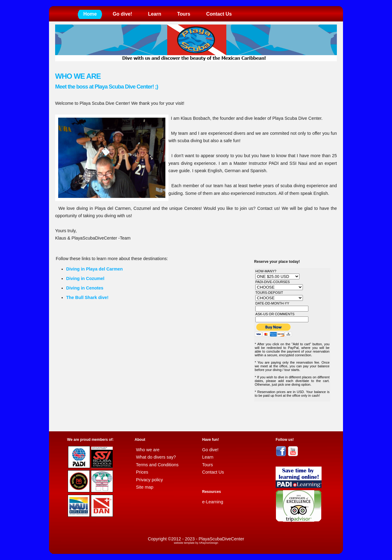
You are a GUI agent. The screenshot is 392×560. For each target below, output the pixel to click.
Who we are (148, 450)
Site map (145, 487)
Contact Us (219, 14)
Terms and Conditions (157, 465)
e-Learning (213, 502)
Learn (155, 14)
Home (90, 14)
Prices (142, 472)
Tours (184, 14)
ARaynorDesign (208, 543)
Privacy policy (149, 480)
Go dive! (122, 14)
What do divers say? (156, 457)
